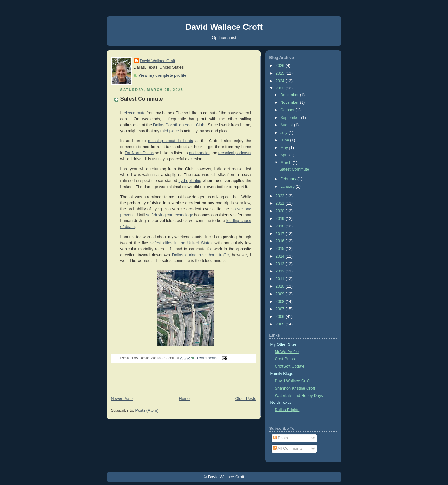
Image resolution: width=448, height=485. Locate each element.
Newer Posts (122, 399)
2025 (281, 73)
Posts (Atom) (147, 410)
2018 (281, 226)
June (285, 140)
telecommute (134, 113)
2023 (281, 88)
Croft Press (285, 359)
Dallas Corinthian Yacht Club (179, 125)
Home (184, 399)
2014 (281, 256)
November (290, 102)
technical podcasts (235, 153)
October (288, 110)
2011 (281, 279)
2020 (281, 211)
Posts (280, 438)
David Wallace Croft (224, 27)
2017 (281, 234)
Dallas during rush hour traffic (200, 255)
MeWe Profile (287, 352)
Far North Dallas (139, 153)
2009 (281, 294)
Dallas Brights (287, 410)
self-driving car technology (169, 215)
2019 (281, 219)
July (284, 133)
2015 (281, 249)
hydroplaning (190, 181)
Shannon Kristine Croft (295, 388)
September (291, 118)
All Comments (288, 449)
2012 (281, 271)
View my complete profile (162, 75)
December (290, 95)
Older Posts (246, 399)
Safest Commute (142, 99)
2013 (281, 264)
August (287, 125)
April (285, 155)
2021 (281, 203)
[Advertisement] (184, 380)
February (289, 179)
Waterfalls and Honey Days (299, 396)
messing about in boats (171, 141)
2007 (281, 309)
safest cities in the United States (181, 243)
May (285, 148)
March (286, 163)
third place (170, 131)
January (288, 187)
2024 (281, 81)
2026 (281, 66)
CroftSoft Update (290, 366)
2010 (281, 286)
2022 (281, 196)
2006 (281, 317)
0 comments (207, 358)
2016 (281, 241)
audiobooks (199, 153)
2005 (281, 324)
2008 (281, 302)
